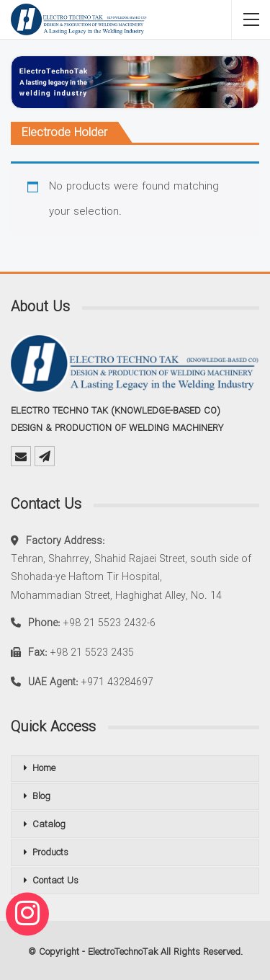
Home (44, 769)
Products (50, 853)
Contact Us (55, 881)
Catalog (49, 825)
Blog (41, 797)
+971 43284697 (117, 682)
